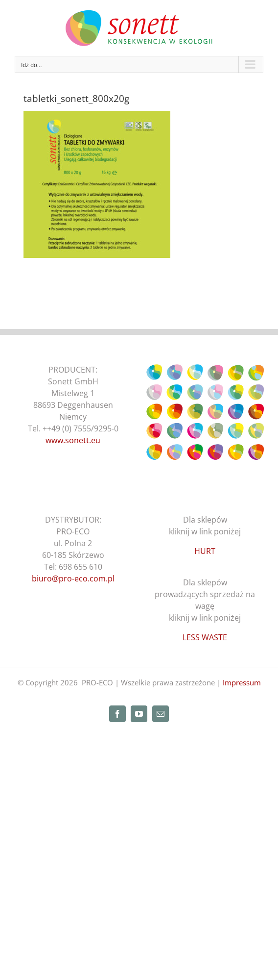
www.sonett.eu (73, 440)
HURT (205, 551)
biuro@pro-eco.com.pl (73, 578)
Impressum (242, 682)
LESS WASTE (205, 637)
